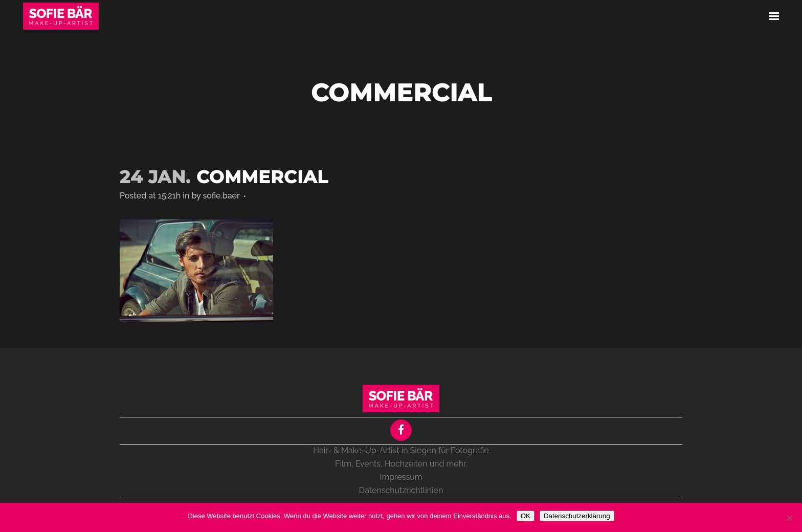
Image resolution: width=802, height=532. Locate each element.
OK (526, 516)
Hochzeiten (406, 464)
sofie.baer (221, 196)
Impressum (401, 477)
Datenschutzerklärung (577, 516)
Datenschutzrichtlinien (401, 490)
